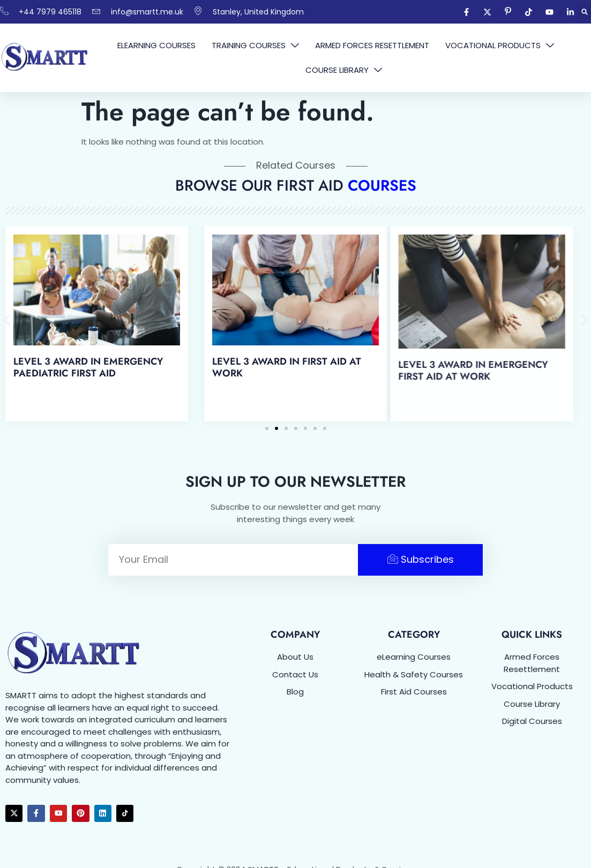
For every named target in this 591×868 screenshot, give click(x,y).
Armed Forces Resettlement (372, 45)
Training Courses (255, 46)
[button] (585, 12)
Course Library (344, 70)
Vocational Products (500, 46)
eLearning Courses (156, 45)
